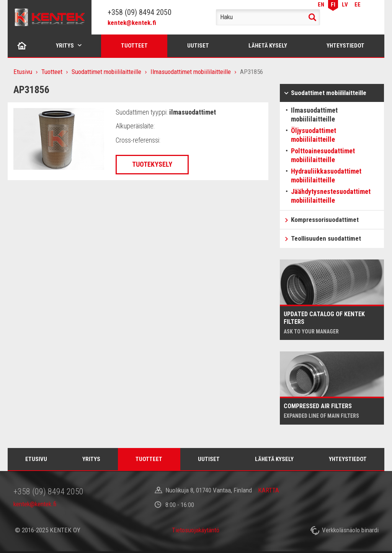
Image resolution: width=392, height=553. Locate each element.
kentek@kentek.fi (132, 23)
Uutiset (198, 46)
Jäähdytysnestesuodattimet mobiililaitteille (331, 196)
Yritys (65, 46)
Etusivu (22, 46)
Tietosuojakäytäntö (196, 530)
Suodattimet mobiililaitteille (106, 72)
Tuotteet (134, 46)
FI (333, 4)
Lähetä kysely (268, 46)
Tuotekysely (152, 164)
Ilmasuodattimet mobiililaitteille (191, 72)
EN (321, 4)
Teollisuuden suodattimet (326, 238)
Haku (312, 17)
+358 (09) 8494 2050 (140, 12)
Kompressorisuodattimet (325, 220)
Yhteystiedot (345, 46)
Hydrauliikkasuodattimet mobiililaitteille (326, 176)
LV (345, 4)
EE (358, 4)
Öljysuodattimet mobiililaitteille (314, 135)
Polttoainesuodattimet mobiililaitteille (323, 155)
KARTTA (269, 490)
